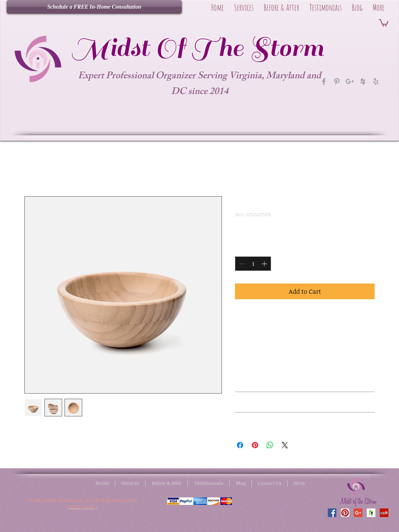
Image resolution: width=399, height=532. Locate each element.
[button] (384, 22)
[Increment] (265, 264)
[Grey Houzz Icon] (363, 81)
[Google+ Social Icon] (358, 513)
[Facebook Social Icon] (332, 513)
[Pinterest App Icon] (345, 513)
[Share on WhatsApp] (270, 445)
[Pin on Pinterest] (255, 445)
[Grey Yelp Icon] (376, 81)
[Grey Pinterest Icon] (337, 81)
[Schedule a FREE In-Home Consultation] (94, 7)
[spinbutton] (253, 264)
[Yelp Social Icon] (384, 513)
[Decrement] (241, 264)
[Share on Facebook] (240, 445)
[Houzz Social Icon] (371, 513)
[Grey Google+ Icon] (350, 81)
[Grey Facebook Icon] (324, 81)
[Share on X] (285, 445)
